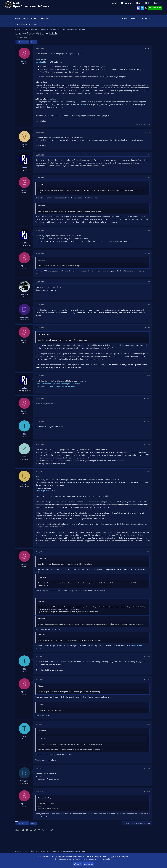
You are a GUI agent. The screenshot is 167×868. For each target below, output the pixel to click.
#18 (148, 724)
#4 (149, 178)
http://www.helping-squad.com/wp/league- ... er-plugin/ (58, 384)
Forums (25, 18)
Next (32, 42)
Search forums (31, 24)
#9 (149, 328)
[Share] (146, 49)
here (84, 104)
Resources (45, 18)
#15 (148, 552)
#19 (148, 768)
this (115, 93)
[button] (38, 18)
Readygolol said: (43, 798)
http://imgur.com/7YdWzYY (46, 491)
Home (114, 3)
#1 (149, 49)
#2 (149, 132)
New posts (21, 24)
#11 (148, 399)
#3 (149, 155)
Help (148, 3)
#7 (149, 282)
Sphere (20, 37)
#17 (148, 679)
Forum (158, 3)
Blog (139, 3)
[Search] (146, 18)
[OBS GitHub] (146, 8)
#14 (148, 472)
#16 (148, 657)
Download (127, 3)
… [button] (25, 42)
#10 (148, 376)
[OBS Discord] (138, 8)
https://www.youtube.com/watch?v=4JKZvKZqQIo (55, 386)
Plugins (34, 18)
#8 (149, 305)
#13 (148, 444)
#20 (148, 791)
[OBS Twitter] (142, 8)
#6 (149, 253)
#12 (148, 422)
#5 (149, 230)
